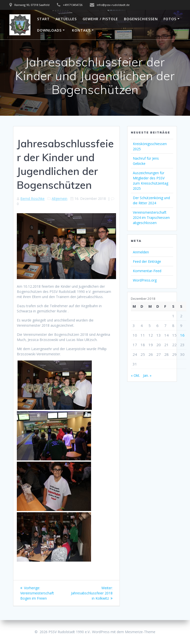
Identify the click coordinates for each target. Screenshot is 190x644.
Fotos (170, 19)
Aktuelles (66, 19)
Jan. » (147, 375)
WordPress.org (145, 280)
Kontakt (81, 30)
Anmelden (141, 252)
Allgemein (59, 199)
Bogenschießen (141, 19)
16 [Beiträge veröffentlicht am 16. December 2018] (182, 335)
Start (43, 19)
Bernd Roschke (32, 199)
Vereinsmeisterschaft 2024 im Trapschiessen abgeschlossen (151, 218)
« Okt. (135, 375)
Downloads (49, 30)
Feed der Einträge (147, 261)
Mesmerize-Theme (140, 632)
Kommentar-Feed (147, 271)
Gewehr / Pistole (100, 19)
